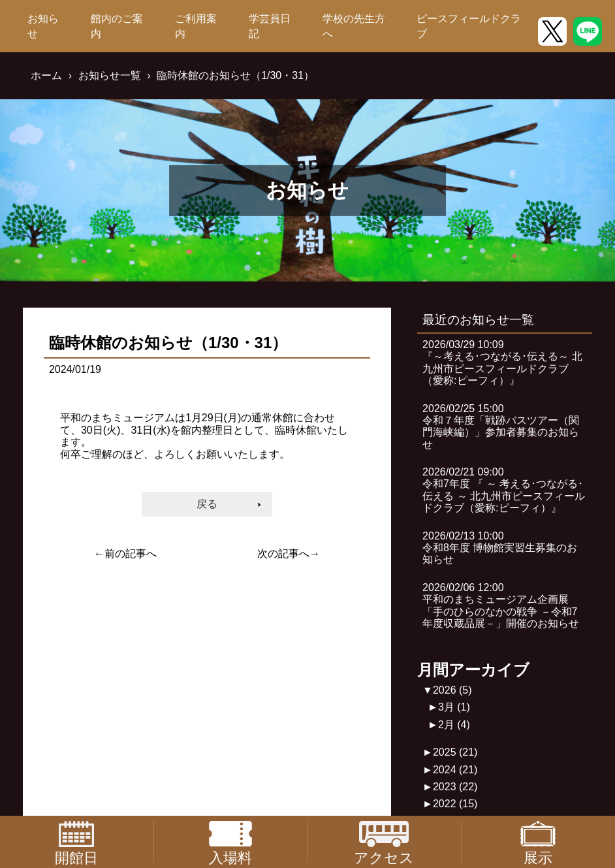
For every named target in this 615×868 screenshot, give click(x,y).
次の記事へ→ (289, 554)
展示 (538, 842)
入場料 (230, 842)
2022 (455, 804)
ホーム (46, 75)
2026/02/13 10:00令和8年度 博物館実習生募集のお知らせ (500, 548)
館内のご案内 (117, 26)
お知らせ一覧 (110, 75)
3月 (454, 707)
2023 (455, 787)
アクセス (384, 842)
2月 (454, 725)
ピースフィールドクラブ (469, 26)
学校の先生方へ (354, 26)
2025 (455, 752)
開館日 (76, 842)
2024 (455, 770)
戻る (207, 504)
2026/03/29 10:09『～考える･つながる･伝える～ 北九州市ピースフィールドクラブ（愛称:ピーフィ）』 (502, 362)
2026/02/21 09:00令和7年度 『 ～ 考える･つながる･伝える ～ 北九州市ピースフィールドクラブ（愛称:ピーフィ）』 (504, 490)
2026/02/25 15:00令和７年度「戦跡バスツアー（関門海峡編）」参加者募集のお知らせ (501, 426)
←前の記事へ (125, 554)
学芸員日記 (270, 26)
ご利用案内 (196, 26)
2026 (452, 690)
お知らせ (43, 26)
